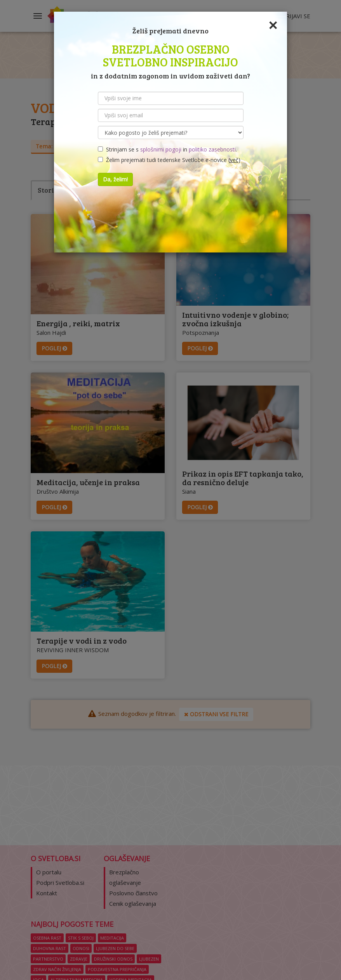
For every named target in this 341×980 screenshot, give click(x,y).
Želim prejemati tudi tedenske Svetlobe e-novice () (169, 160)
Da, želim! (115, 179)
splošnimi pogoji (161, 149)
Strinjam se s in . (167, 149)
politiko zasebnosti (212, 149)
